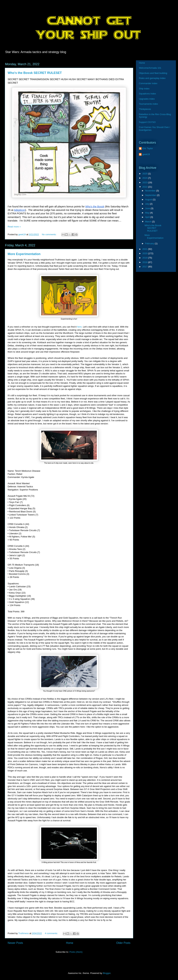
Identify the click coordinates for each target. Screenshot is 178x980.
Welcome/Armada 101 (150, 68)
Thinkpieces (145, 109)
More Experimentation (24, 254)
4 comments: (52, 933)
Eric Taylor (148, 148)
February (150, 243)
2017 (145, 267)
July (147, 204)
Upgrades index (147, 99)
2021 (145, 249)
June (148, 208)
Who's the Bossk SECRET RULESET (35, 73)
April (148, 217)
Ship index (144, 89)
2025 (145, 174)
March (149, 222)
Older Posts (123, 943)
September (151, 195)
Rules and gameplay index (152, 78)
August (149, 199)
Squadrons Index (147, 94)
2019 (145, 258)
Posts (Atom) (76, 952)
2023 (145, 182)
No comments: (49, 234)
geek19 (146, 154)
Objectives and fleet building (153, 73)
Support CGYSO (147, 122)
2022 (145, 187)
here (79, 327)
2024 (145, 178)
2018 (145, 262)
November (151, 191)
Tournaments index (148, 104)
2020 (145, 253)
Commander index (148, 83)
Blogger (107, 973)
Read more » (14, 227)
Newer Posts (15, 943)
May (148, 213)
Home (70, 943)
